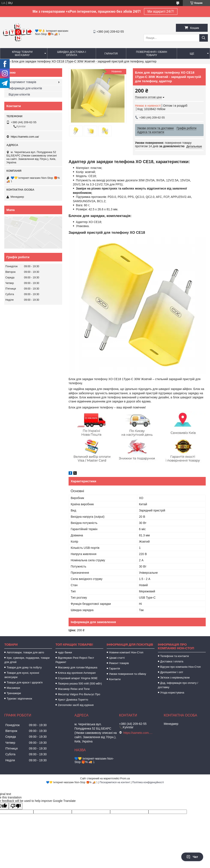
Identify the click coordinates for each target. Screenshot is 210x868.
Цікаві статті (117, 658)
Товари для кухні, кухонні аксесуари (22, 675)
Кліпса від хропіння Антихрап (77, 673)
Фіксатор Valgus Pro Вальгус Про (79, 694)
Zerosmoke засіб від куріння (76, 705)
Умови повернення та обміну (128, 674)
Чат (192, 857)
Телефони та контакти (175, 656)
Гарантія (111, 54)
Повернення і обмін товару (152, 53)
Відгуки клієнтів (19, 94)
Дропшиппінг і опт (172, 672)
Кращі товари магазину (22, 53)
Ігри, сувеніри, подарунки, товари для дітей (27, 660)
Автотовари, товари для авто (25, 652)
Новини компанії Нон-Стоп (126, 652)
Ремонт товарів (119, 663)
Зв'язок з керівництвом (175, 678)
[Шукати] (204, 38)
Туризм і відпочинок (19, 699)
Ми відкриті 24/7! (161, 11)
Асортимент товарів (22, 82)
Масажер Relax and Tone (74, 689)
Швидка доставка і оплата (72, 53)
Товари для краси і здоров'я (25, 682)
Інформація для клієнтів (25, 88)
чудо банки (65, 652)
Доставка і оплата (172, 661)
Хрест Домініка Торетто (73, 700)
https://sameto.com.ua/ (25, 137)
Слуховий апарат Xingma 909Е (78, 678)
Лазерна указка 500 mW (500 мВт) (80, 684)
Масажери (13, 688)
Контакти (115, 679)
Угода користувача (172, 693)
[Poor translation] (16, 806)
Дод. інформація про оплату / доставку (178, 685)
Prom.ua (125, 778)
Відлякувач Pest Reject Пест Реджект (75, 660)
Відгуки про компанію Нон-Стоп (181, 667)
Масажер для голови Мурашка (78, 667)
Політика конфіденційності (148, 782)
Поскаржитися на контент (115, 782)
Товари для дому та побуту (24, 667)
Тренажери (14, 693)
